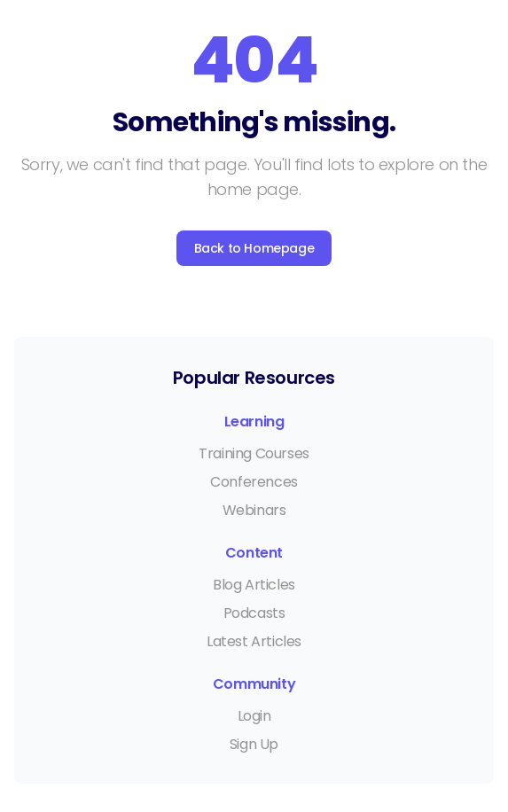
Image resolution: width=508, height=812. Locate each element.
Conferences (254, 482)
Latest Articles (254, 641)
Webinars (254, 510)
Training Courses (254, 453)
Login (254, 716)
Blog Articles (254, 585)
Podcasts (254, 613)
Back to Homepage (254, 248)
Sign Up (254, 744)
